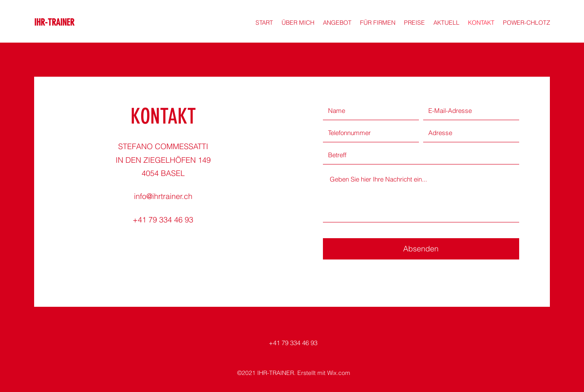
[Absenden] (421, 249)
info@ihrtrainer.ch (163, 196)
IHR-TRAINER (54, 22)
